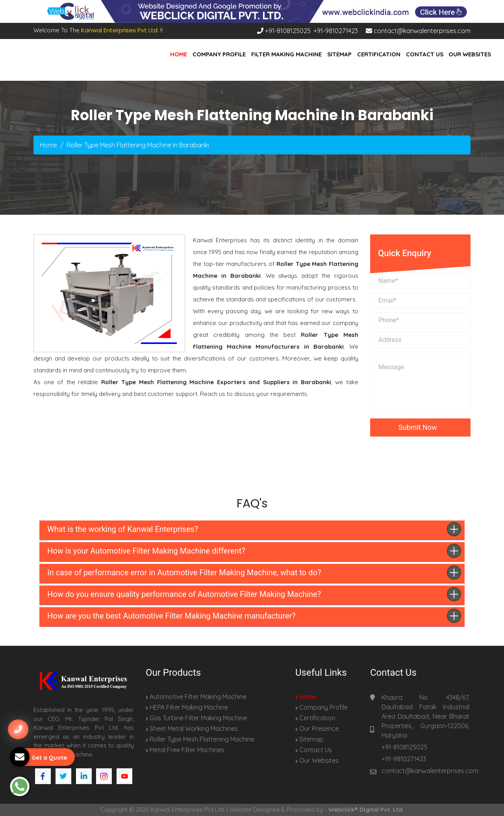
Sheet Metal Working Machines (192, 729)
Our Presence (317, 729)
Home (179, 54)
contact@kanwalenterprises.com (418, 31)
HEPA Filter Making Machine (187, 707)
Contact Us (425, 54)
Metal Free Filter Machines (185, 750)
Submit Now (420, 427)
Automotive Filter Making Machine (196, 697)
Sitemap (339, 54)
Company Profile (219, 54)
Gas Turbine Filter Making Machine (196, 718)
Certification (379, 54)
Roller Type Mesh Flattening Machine (200, 739)
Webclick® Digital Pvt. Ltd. (366, 809)
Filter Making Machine (286, 54)
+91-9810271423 (336, 31)
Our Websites (470, 54)
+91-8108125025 (284, 31)
